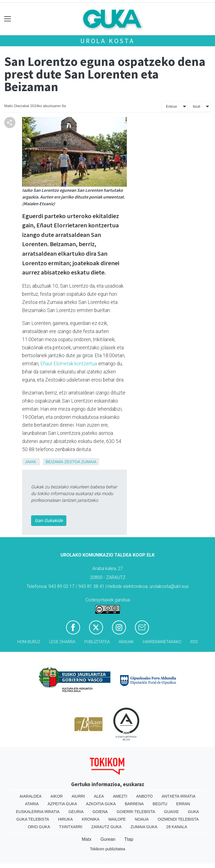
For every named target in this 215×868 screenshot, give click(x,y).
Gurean (108, 839)
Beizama (54, 462)
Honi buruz (29, 642)
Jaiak (31, 462)
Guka (193, 812)
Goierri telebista (136, 812)
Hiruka (65, 819)
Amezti (120, 796)
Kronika (91, 819)
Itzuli (197, 106)
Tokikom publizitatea (107, 849)
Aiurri (78, 796)
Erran (183, 804)
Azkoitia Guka (101, 804)
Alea (99, 796)
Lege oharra (62, 642)
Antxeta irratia (178, 796)
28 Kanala (177, 827)
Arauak (126, 642)
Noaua (142, 819)
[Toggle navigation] (8, 19)
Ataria (32, 804)
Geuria (76, 812)
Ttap (129, 839)
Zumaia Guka (144, 827)
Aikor (57, 796)
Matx (87, 839)
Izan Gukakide (49, 520)
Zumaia (89, 462)
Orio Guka (39, 827)
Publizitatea (97, 642)
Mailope (117, 819)
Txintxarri (71, 827)
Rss (194, 642)
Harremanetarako (162, 642)
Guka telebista (33, 819)
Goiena (100, 812)
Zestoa (72, 462)
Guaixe (171, 812)
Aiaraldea (31, 796)
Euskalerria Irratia (38, 812)
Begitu (160, 804)
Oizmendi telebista (178, 819)
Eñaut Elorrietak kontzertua (69, 364)
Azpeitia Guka (62, 804)
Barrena (134, 804)
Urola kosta (107, 41)
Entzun (172, 106)
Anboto (145, 796)
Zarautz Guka (106, 827)
